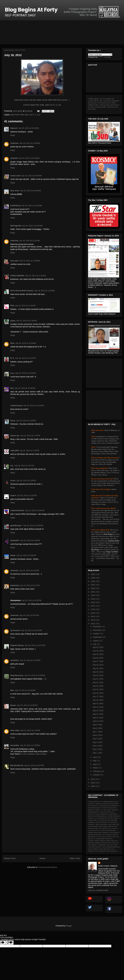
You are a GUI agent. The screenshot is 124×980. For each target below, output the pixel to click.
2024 (93, 581)
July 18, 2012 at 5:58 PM (26, 555)
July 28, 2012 (98, 658)
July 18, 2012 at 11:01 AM (29, 241)
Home (42, 858)
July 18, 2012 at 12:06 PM (26, 373)
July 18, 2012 (98, 693)
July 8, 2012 (98, 728)
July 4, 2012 (98, 742)
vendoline (15, 660)
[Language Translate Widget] (100, 55)
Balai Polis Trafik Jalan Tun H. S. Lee (25, 115)
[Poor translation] (9, 943)
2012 (93, 624)
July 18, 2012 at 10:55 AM (32, 226)
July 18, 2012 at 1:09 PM (26, 421)
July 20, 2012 (98, 686)
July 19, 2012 (98, 689)
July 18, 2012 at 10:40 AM (30, 143)
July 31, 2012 (98, 647)
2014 (93, 616)
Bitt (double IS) (17, 765)
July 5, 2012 (98, 739)
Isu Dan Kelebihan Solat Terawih (33, 754)
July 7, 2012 (98, 732)
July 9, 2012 (98, 725)
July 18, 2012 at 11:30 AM (44, 291)
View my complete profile (98, 890)
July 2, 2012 (98, 749)
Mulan (13, 555)
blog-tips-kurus (17, 675)
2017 (93, 606)
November (97, 630)
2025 (93, 578)
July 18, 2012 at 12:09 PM (25, 388)
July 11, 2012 (98, 718)
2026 (93, 574)
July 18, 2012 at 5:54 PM (30, 540)
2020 (93, 595)
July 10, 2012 (98, 721)
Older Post (75, 858)
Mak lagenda (16, 226)
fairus (13, 421)
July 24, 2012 (98, 672)
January (96, 775)
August (96, 641)
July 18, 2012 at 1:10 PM (30, 436)
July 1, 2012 (98, 753)
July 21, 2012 (98, 682)
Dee (12, 388)
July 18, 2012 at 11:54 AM (26, 343)
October (96, 634)
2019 (93, 599)
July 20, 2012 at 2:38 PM (30, 745)
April (95, 764)
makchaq (14, 241)
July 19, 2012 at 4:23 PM (30, 730)
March (96, 768)
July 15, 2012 (98, 703)
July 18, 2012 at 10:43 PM (30, 660)
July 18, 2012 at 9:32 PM (31, 600)
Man (12, 690)
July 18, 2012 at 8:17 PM (30, 585)
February (97, 771)
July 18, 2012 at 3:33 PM (27, 495)
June (95, 757)
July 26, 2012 (98, 665)
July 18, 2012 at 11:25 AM (36, 276)
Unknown (14, 143)
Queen (13, 705)
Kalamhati (15, 585)
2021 (93, 592)
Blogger (69, 926)
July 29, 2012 (98, 654)
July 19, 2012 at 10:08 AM (25, 690)
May (95, 761)
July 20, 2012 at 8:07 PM (34, 765)
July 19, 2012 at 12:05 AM (35, 675)
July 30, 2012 (98, 651)
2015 (93, 613)
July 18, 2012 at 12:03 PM (25, 358)
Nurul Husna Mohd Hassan (22, 291)
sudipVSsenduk (17, 510)
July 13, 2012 (98, 711)
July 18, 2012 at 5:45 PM (33, 526)
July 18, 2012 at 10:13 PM (31, 630)
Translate (104, 57)
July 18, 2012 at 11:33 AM (25, 306)
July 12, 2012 (98, 714)
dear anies (15, 191)
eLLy (12, 373)
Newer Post (10, 858)
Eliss (12, 343)
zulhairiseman (16, 406)
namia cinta (15, 176)
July (95, 644)
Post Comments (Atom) (47, 867)
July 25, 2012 (98, 668)
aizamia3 (14, 158)
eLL (12, 466)
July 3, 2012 (98, 746)
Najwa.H (14, 128)
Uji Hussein (15, 630)
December (97, 627)
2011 (93, 779)
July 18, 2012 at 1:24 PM (29, 451)
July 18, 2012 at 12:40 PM (34, 406)
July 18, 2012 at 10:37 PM (35, 645)
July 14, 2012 (98, 707)
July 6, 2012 (98, 735)
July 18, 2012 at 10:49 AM (31, 176)
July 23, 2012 (98, 675)
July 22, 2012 (98, 679)
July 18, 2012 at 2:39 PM (26, 481)
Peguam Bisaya (17, 645)
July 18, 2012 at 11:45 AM (26, 321)
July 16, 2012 (98, 700)
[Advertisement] (42, 832)
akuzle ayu (15, 436)
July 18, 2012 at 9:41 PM (29, 615)
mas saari (15, 261)
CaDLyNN (14, 451)
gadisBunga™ (16, 526)
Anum (13, 481)
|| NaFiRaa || (15, 206)
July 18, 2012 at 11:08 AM (30, 261)
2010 (93, 783)
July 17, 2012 (98, 697)
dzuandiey (15, 745)
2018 (93, 602)
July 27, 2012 (98, 661)
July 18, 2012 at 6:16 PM (29, 570)
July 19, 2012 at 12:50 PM (27, 705)
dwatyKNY (15, 540)
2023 (93, 585)
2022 (93, 588)
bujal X (13, 495)
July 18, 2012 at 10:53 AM (30, 191)
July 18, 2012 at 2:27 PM (24, 466)
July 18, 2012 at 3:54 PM (35, 510)
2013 (93, 620)
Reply (13, 135)
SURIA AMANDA (17, 276)
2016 (93, 609)
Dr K (12, 358)
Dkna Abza (15, 730)
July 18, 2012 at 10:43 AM (29, 158)
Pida (12, 306)
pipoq (13, 321)
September (98, 637)
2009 (93, 786)
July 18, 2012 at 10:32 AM (28, 128)
